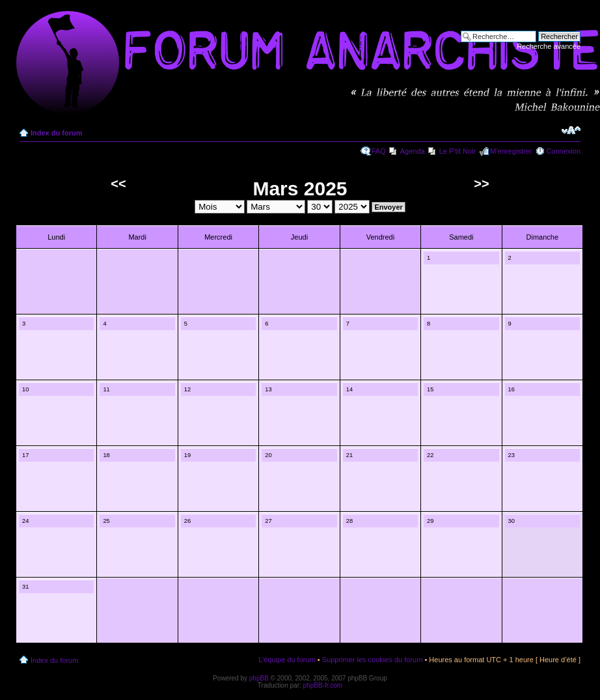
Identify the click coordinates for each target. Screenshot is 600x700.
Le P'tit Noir (458, 151)
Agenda (413, 151)
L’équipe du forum (287, 660)
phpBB (259, 678)
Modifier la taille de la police (571, 130)
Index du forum (56, 133)
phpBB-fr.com (323, 685)
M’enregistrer (511, 151)
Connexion (563, 151)
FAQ (379, 151)
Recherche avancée (549, 46)
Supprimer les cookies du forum (373, 660)
